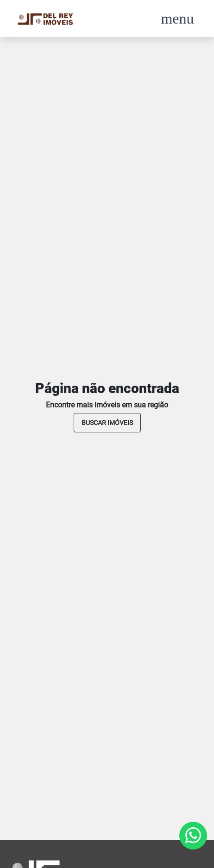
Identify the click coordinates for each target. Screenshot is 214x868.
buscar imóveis (107, 423)
